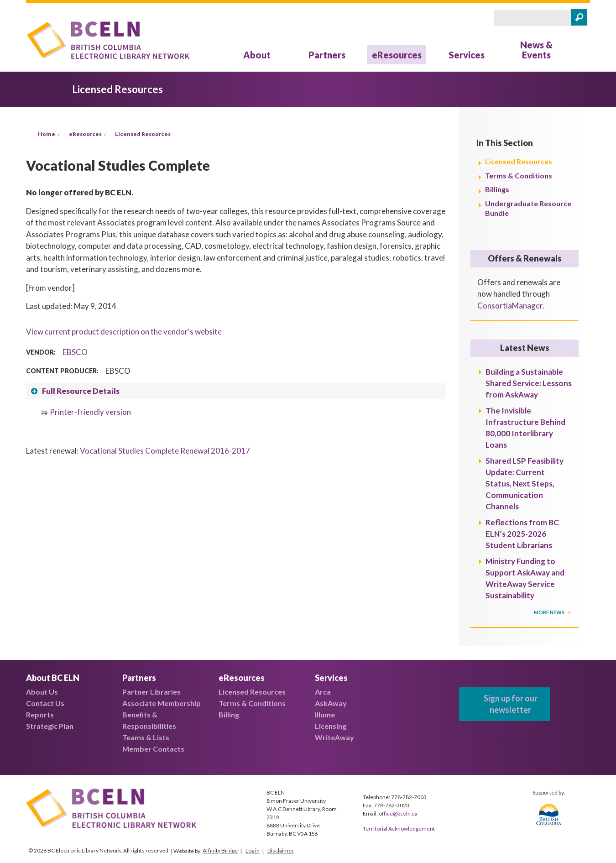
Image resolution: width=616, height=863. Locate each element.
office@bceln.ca (398, 813)
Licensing (331, 726)
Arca (323, 692)
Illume (325, 714)
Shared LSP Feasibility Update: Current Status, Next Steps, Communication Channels (525, 484)
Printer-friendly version (86, 412)
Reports (40, 714)
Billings (497, 189)
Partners (327, 55)
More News (550, 612)
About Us (42, 692)
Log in (253, 850)
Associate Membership (162, 703)
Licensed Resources (143, 134)
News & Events (536, 50)
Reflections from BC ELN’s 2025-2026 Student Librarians (522, 534)
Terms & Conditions (519, 175)
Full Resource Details (81, 391)
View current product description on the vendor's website (124, 332)
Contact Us (45, 703)
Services (467, 55)
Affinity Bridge (220, 850)
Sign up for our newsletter (511, 704)
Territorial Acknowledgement (399, 829)
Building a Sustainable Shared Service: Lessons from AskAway (529, 383)
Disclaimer (281, 850)
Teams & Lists (146, 737)
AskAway (331, 703)
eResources (397, 55)
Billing (229, 714)
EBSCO (75, 352)
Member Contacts (153, 749)
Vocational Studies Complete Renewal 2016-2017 (165, 451)
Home (47, 134)
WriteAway (334, 737)
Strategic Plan (50, 726)
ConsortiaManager (510, 306)
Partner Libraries (151, 692)
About (257, 55)
